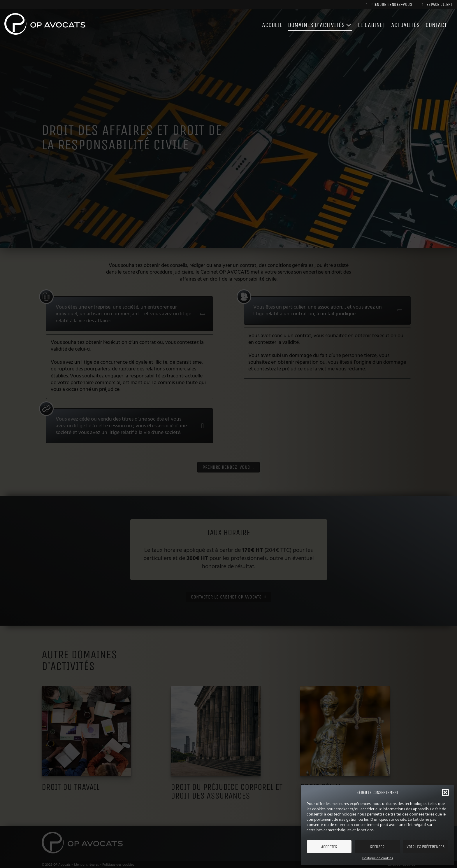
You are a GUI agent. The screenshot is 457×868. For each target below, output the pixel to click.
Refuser (377, 847)
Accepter (329, 847)
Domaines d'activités (309, 25)
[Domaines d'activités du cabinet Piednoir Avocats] (343, 25)
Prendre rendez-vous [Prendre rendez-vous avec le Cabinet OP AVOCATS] (385, 5)
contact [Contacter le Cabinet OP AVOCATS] (435, 25)
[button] (445, 792)
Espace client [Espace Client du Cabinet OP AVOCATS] (436, 5)
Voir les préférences (426, 847)
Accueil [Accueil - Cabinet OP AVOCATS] (261, 25)
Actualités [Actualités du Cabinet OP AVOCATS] (403, 25)
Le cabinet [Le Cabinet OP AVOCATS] (367, 25)
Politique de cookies (378, 858)
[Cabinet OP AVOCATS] (45, 25)
